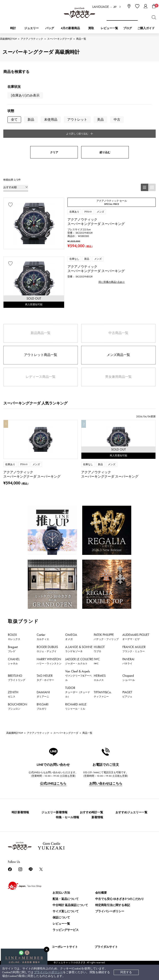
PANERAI (128, 660)
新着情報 (97, 816)
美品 (100, 120)
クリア (54, 151)
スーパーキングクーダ (60, 39)
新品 (31, 120)
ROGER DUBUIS (47, 648)
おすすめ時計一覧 (92, 811)
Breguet (13, 648)
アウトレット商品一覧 (41, 354)
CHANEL (14, 660)
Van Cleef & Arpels (78, 675)
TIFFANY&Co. (103, 693)
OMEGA (71, 636)
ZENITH (13, 693)
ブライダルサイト (106, 946)
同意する (126, 972)
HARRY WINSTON (49, 660)
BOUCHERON (17, 705)
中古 (117, 120)
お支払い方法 (61, 892)
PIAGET (127, 693)
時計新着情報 (20, 811)
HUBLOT (99, 648)
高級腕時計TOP (8, 39)
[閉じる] (47, 949)
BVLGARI (43, 705)
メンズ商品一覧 (118, 354)
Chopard (129, 677)
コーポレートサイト (65, 946)
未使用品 (51, 120)
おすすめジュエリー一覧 (131, 811)
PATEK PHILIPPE (106, 636)
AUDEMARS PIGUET (136, 636)
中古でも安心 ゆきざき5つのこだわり (120, 898)
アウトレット (77, 120)
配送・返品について (66, 898)
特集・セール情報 (67, 816)
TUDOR (78, 691)
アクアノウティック (32, 39)
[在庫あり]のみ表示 (25, 95)
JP (115, 7)
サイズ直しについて (66, 910)
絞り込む (105, 151)
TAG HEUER (45, 677)
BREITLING (17, 677)
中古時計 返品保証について (70, 904)
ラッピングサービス (66, 929)
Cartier (43, 636)
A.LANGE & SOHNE (79, 648)
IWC (97, 660)
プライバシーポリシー (48, 972)
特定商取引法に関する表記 (113, 904)
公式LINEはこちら (53, 782)
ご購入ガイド (146, 28)
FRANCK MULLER (134, 648)
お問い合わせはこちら (106, 782)
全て (14, 120)
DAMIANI (43, 693)
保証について (61, 916)
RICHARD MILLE (76, 705)
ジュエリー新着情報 (54, 811)
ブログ (128, 28)
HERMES (100, 677)
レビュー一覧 (61, 923)
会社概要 (101, 892)
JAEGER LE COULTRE (79, 660)
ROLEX (14, 636)
